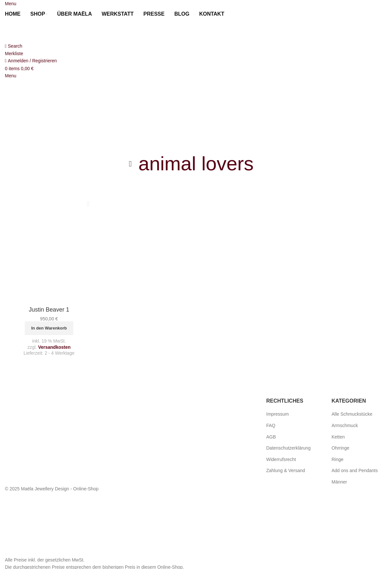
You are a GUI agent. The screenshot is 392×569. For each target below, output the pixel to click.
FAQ (271, 425)
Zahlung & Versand (286, 470)
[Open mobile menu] (11, 4)
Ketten (338, 437)
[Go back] (130, 164)
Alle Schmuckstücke (352, 414)
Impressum (277, 414)
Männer (339, 482)
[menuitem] (237, 14)
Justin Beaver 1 (49, 310)
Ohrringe (341, 448)
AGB (271, 437)
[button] (49, 328)
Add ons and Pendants (355, 470)
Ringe (338, 459)
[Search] (14, 46)
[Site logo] (41, 31)
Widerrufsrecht (281, 459)
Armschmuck (345, 425)
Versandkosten (54, 347)
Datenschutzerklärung (288, 448)
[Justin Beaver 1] (49, 248)
